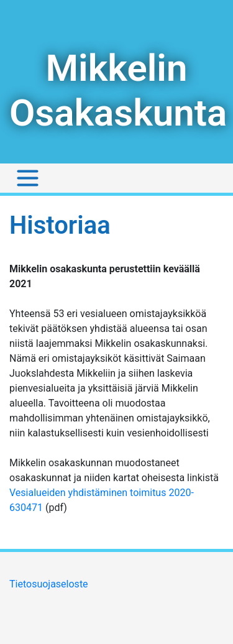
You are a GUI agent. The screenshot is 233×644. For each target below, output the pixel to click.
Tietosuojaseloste (49, 584)
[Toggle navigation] (28, 178)
